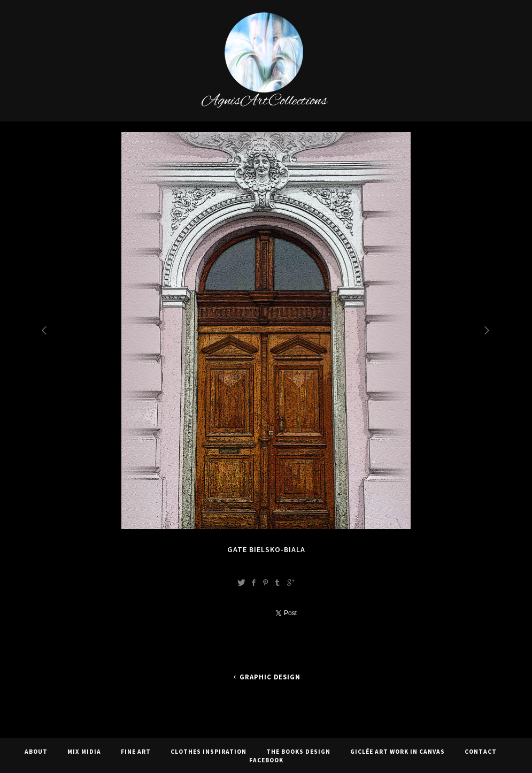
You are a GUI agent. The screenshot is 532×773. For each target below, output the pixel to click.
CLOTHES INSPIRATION (209, 752)
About (36, 752)
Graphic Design (266, 677)
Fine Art (136, 752)
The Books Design (298, 752)
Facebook (266, 760)
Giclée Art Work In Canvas (398, 752)
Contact (481, 752)
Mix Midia (84, 752)
